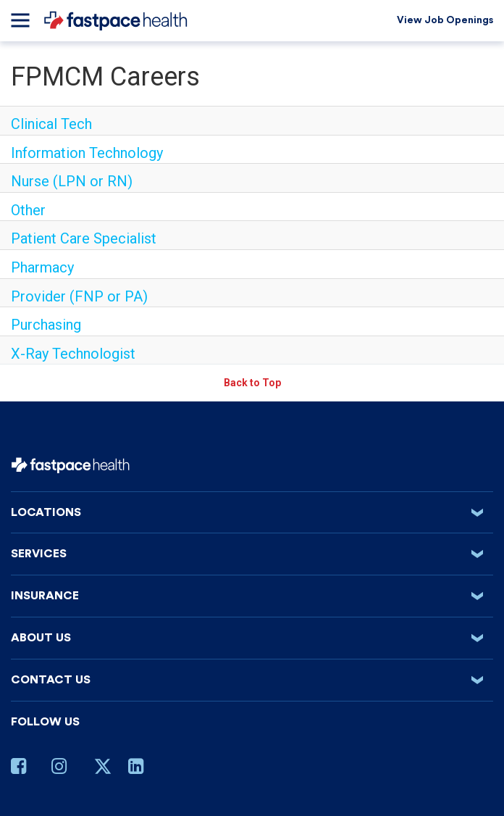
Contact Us (252, 680)
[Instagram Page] (64, 769)
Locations (252, 512)
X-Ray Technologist (73, 354)
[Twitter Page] (103, 772)
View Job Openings (445, 20)
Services (252, 554)
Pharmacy (42, 267)
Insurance (252, 596)
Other (28, 210)
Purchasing (46, 325)
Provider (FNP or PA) (79, 296)
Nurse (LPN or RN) (72, 181)
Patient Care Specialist (84, 238)
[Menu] (20, 20)
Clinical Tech (51, 124)
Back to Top (252, 383)
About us (252, 638)
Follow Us (45, 722)
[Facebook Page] (24, 769)
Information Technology (87, 153)
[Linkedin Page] (141, 769)
